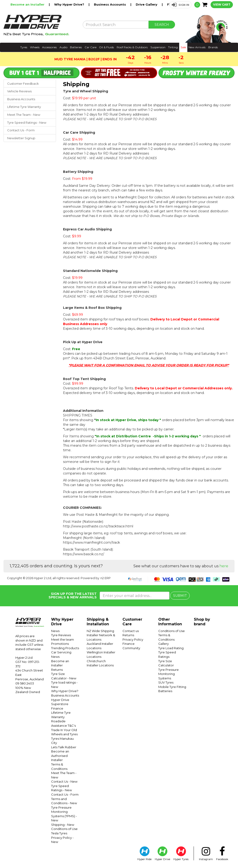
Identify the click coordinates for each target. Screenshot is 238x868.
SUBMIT (180, 596)
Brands (213, 47)
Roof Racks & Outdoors (132, 47)
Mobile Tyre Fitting (172, 687)
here (224, 566)
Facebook (222, 854)
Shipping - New (63, 825)
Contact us (131, 631)
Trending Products (65, 648)
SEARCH (162, 25)
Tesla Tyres (59, 833)
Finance (57, 708)
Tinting (173, 47)
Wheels (35, 47)
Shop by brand (202, 622)
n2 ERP (106, 578)
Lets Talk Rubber (64, 747)
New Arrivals (197, 47)
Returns (57, 670)
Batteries (76, 47)
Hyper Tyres (181, 854)
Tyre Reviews (61, 635)
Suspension (158, 47)
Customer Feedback (23, 84)
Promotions (60, 644)
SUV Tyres (166, 682)
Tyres (24, 47)
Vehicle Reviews (19, 91)
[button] (180, 5)
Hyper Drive (162, 854)
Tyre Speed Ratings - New (27, 123)
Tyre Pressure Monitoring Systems (169, 674)
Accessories (49, 47)
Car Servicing (61, 652)
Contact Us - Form (21, 130)
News (55, 631)
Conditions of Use (64, 829)
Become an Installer (28, 4)
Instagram (206, 854)
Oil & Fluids (106, 47)
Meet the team (63, 639)
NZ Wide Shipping (100, 631)
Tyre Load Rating (171, 648)
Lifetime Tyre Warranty (24, 107)
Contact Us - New (64, 781)
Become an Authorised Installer (60, 756)
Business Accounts (110, 4)
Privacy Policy (133, 639)
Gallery (164, 644)
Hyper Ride (144, 854)
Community (131, 648)
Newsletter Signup (21, 138)
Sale (183, 47)
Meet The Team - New (24, 115)
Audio (63, 47)
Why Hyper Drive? (70, 4)
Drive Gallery (147, 4)
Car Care (91, 47)
